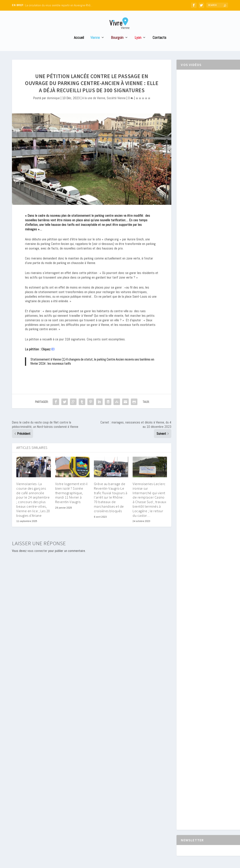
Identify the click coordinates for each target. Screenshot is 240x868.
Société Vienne (116, 105)
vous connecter (37, 557)
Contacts (159, 45)
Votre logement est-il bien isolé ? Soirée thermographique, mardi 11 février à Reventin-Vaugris (72, 500)
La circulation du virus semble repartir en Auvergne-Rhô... (59, 5)
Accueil (79, 45)
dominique (53, 105)
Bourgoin (117, 45)
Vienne (95, 45)
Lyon (138, 45)
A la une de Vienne (94, 105)
